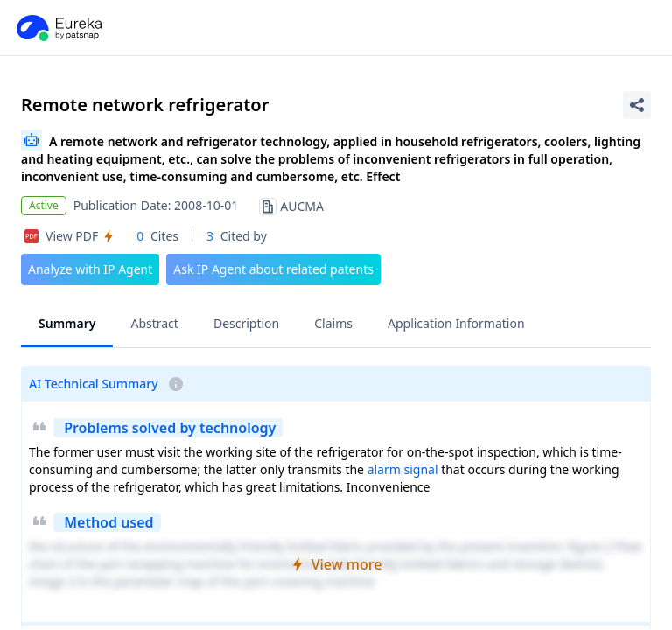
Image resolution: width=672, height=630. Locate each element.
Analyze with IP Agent (90, 269)
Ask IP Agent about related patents (273, 269)
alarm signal (403, 469)
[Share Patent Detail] (637, 105)
